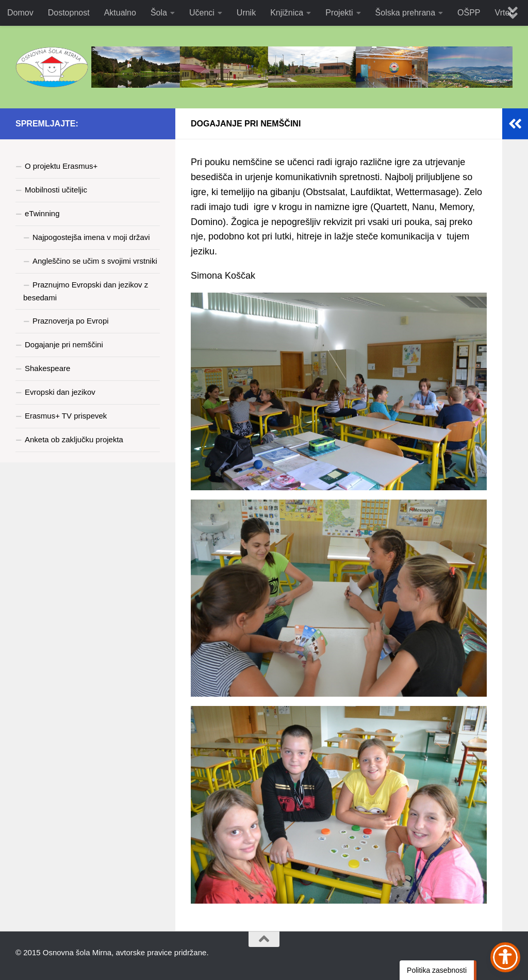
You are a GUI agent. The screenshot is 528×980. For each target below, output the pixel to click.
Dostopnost (69, 13)
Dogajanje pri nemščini (64, 344)
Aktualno (120, 13)
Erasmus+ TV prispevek (66, 416)
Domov (20, 13)
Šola (159, 13)
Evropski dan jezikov (60, 392)
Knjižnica (287, 13)
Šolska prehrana (406, 13)
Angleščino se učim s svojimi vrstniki (95, 261)
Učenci (202, 13)
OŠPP (469, 13)
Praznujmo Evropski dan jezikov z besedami (86, 291)
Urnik (246, 13)
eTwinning (42, 213)
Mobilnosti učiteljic (56, 190)
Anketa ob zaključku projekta (74, 439)
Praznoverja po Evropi (71, 321)
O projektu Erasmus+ (61, 166)
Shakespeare (47, 368)
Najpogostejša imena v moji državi (91, 237)
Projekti (339, 13)
